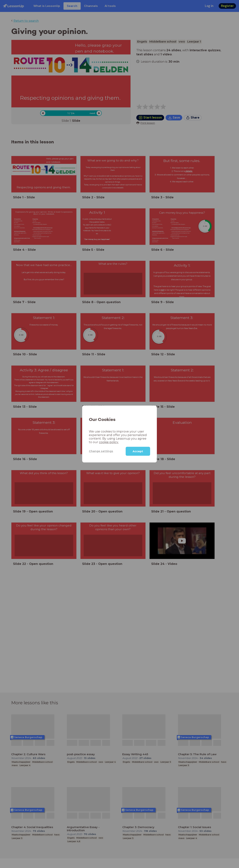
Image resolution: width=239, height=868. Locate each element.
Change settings (101, 451)
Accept (138, 451)
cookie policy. (109, 442)
